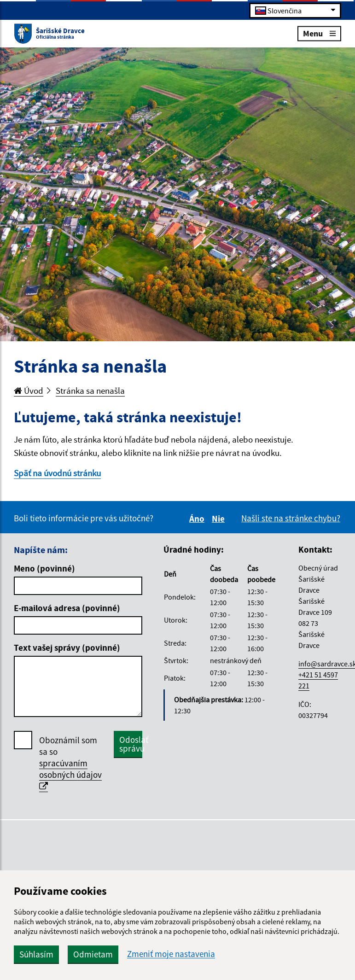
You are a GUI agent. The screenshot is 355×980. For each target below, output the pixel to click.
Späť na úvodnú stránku (57, 473)
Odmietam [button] (93, 954)
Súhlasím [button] (36, 954)
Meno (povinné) (44, 568)
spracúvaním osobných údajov (70, 774)
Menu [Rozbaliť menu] (319, 33)
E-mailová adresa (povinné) (67, 608)
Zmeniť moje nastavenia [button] (171, 954)
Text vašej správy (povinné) (67, 647)
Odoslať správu (131, 744)
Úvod (29, 391)
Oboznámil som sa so (70, 763)
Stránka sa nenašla (90, 391)
